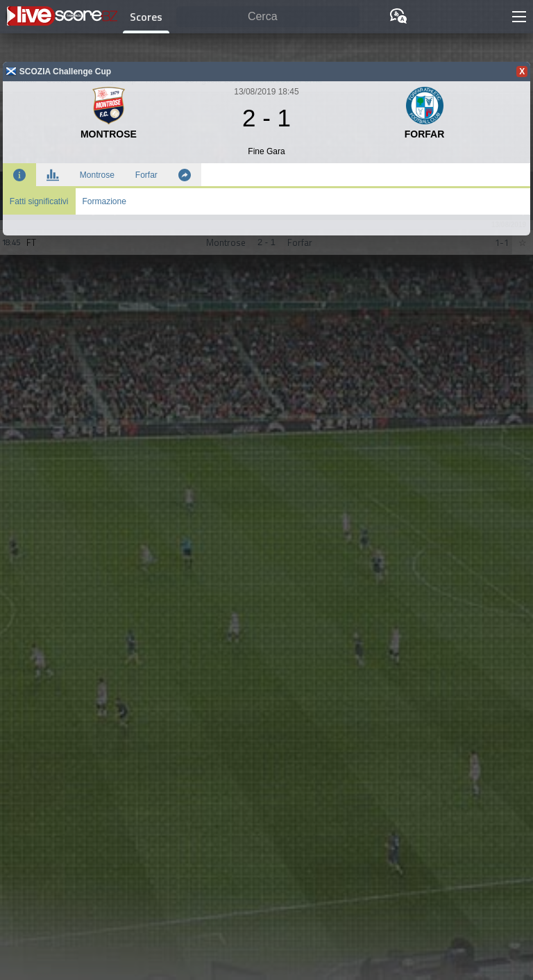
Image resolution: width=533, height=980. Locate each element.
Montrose (97, 175)
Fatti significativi (39, 201)
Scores (146, 17)
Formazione (104, 201)
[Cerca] (268, 17)
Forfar (146, 175)
